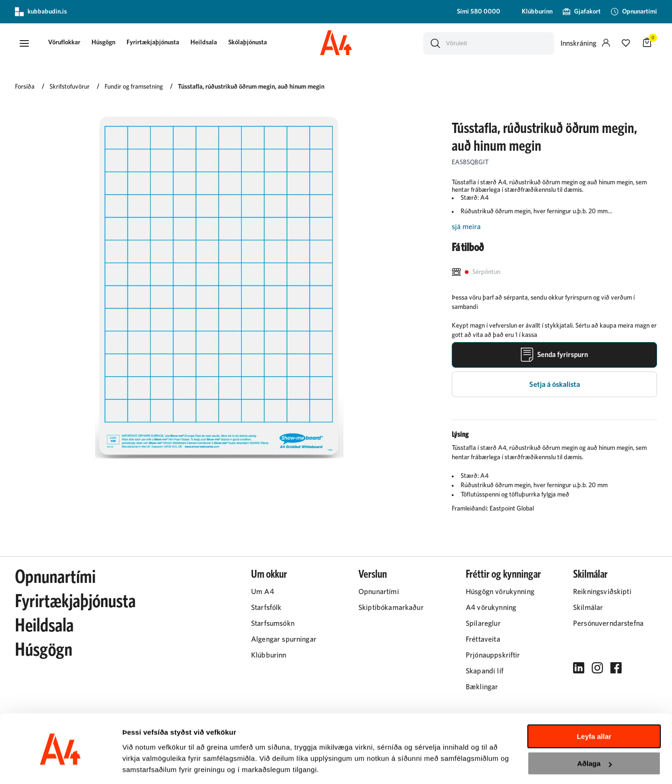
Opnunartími (55, 579)
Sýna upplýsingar (152, 766)
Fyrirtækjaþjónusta (155, 43)
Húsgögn (106, 43)
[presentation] (66, 44)
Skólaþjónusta (250, 43)
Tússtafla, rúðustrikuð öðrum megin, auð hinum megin (251, 87)
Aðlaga (595, 734)
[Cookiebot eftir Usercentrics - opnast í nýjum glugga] (60, 766)
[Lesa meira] (554, 227)
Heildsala (206, 43)
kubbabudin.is (41, 12)
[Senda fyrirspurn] (554, 355)
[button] (24, 43)
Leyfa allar (594, 707)
